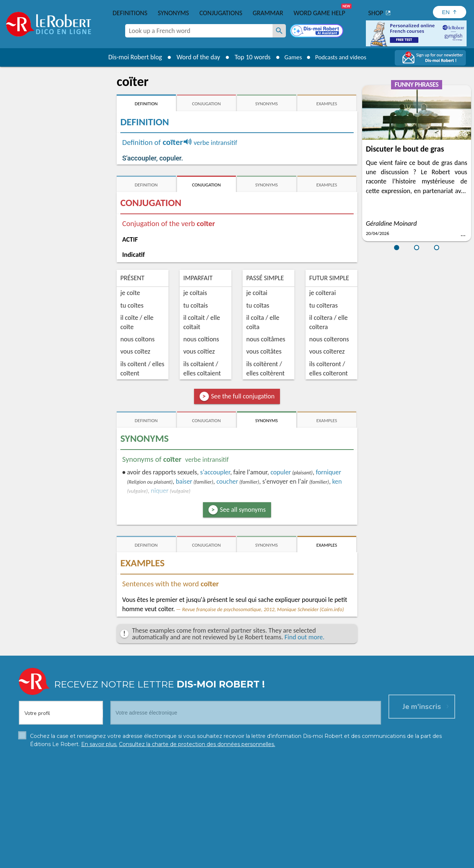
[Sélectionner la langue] (450, 12)
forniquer (329, 472)
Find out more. (304, 637)
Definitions (130, 13)
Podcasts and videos (342, 57)
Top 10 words (249, 57)
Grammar (268, 13)
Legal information (205, 860)
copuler (281, 472)
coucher (227, 481)
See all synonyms (243, 510)
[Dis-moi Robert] (317, 32)
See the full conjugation (243, 396)
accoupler (215, 472)
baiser (184, 481)
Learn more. (332, 849)
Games (291, 57)
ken (337, 481)
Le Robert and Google (347, 860)
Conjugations (221, 13)
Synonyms (173, 13)
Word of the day (195, 57)
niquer (160, 491)
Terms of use (301, 860)
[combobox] (199, 31)
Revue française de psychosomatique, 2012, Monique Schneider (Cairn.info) (263, 609)
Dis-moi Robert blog (132, 57)
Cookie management (256, 860)
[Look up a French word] (279, 31)
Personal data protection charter (141, 860)
